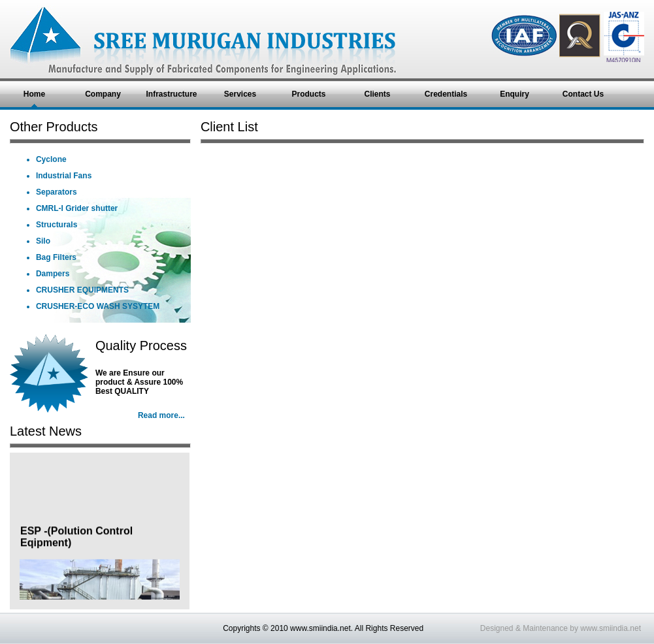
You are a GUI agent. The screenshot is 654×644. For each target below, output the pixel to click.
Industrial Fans (64, 176)
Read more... (161, 415)
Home (34, 94)
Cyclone (51, 159)
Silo (43, 241)
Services (240, 94)
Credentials (446, 94)
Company (103, 94)
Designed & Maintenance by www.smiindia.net (561, 628)
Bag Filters (56, 257)
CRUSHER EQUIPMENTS (82, 290)
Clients (377, 94)
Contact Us (583, 94)
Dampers (53, 274)
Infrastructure (171, 94)
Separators (57, 192)
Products (308, 94)
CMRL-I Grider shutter (77, 208)
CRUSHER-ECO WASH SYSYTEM (98, 306)
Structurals (57, 225)
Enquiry (515, 94)
